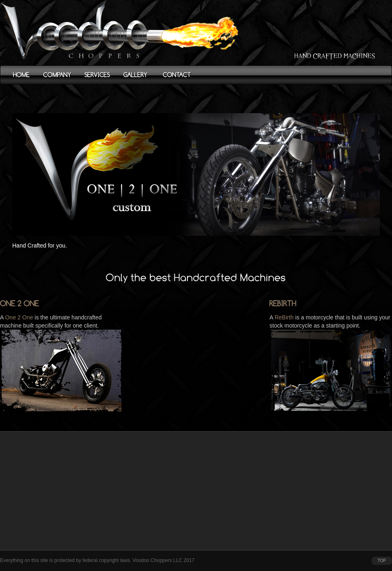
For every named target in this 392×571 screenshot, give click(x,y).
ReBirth (284, 317)
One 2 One (19, 317)
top (382, 561)
